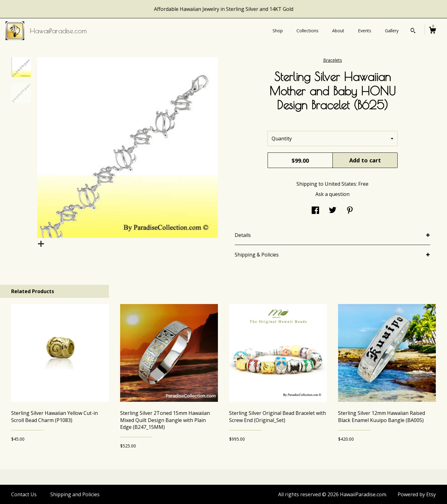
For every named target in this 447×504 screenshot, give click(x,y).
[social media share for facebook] (315, 211)
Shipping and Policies (75, 494)
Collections (307, 31)
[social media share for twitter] (333, 211)
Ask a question (332, 194)
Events (365, 31)
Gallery (392, 31)
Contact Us (24, 494)
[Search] (413, 31)
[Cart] (432, 31)
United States (340, 184)
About (338, 31)
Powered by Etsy (417, 494)
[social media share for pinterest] (350, 211)
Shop (278, 31)
